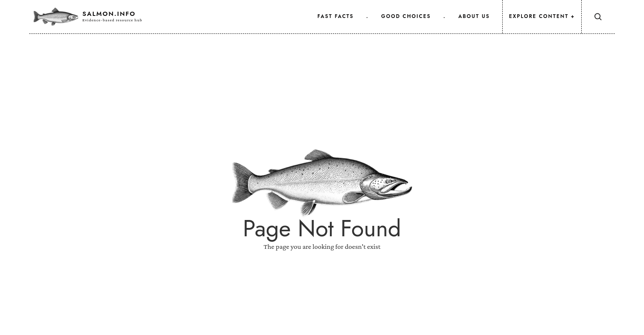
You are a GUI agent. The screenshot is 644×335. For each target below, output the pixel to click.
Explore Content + (542, 16)
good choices (406, 16)
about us (474, 16)
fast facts (336, 16)
